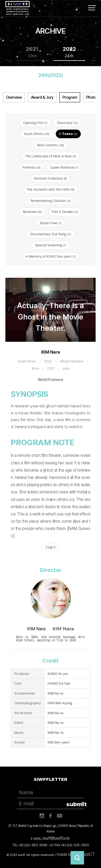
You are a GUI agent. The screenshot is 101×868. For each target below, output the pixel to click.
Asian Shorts (37, 134)
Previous (9, 309)
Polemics (32, 167)
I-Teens (68, 134)
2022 (69, 52)
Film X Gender (65, 212)
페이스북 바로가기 (51, 816)
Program (70, 97)
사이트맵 (92, 8)
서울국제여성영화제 (18, 8)
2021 (32, 52)
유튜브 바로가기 (60, 816)
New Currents (50, 145)
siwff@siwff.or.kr (56, 838)
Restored (32, 212)
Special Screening (51, 245)
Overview (14, 97)
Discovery (68, 123)
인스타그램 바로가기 (42, 816)
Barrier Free (51, 223)
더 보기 (50, 547)
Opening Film (35, 123)
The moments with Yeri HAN (51, 189)
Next (92, 309)
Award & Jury (42, 97)
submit (75, 804)
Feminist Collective (50, 178)
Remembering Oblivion (51, 201)
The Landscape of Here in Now (51, 156)
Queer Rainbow (65, 167)
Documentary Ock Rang (51, 234)
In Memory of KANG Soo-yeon (51, 256)
